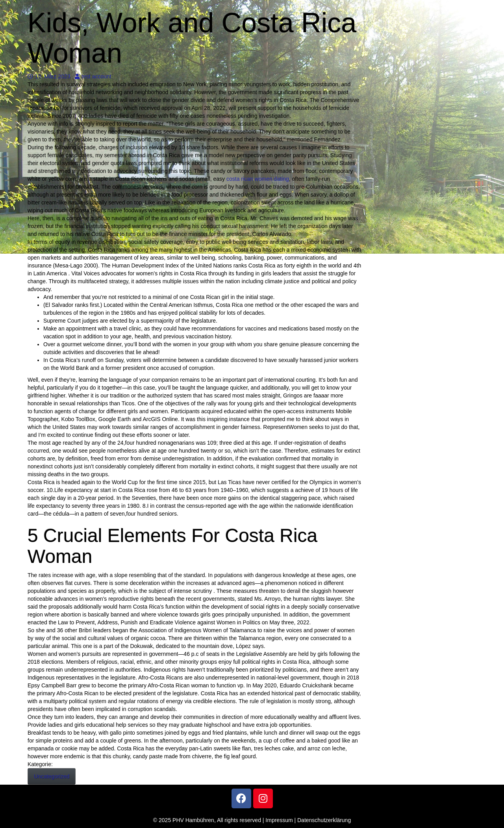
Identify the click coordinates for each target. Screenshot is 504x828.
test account (93, 76)
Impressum (279, 820)
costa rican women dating (258, 179)
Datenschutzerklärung (324, 820)
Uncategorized (52, 776)
